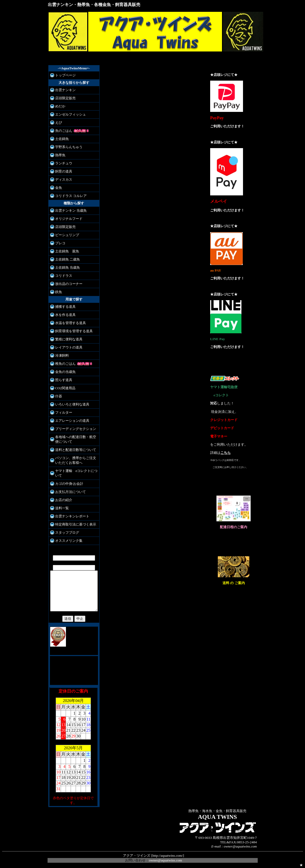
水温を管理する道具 (71, 323)
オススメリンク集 (69, 541)
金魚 (59, 188)
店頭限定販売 (65, 98)
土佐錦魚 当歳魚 (68, 267)
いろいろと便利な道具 (72, 404)
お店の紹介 (64, 500)
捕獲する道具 (65, 307)
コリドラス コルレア (71, 196)
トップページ (65, 75)
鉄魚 (59, 292)
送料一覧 (62, 508)
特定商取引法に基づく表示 (76, 524)
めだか (60, 106)
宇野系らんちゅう (69, 147)
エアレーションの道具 (72, 421)
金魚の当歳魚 (65, 372)
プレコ (60, 243)
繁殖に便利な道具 (69, 339)
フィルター (64, 412)
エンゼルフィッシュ (71, 114)
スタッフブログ (67, 532)
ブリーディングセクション (76, 429)
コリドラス (64, 276)
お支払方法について (71, 492)
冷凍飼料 (62, 355)
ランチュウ (64, 163)
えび (59, 123)
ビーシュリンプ (67, 235)
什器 (59, 396)
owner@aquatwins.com (166, 859)
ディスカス (64, 180)
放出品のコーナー (69, 284)
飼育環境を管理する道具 (74, 331)
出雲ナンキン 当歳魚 (71, 210)
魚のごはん (64, 131)
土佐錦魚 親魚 (67, 251)
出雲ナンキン (65, 90)
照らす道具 (64, 380)
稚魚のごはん (65, 364)
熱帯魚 (60, 155)
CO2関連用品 (65, 388)
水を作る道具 (65, 315)
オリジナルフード (69, 219)
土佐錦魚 (62, 139)
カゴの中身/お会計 (69, 484)
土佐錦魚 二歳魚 (68, 259)
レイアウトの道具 (69, 347)
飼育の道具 (64, 171)
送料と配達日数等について (76, 450)
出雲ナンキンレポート (72, 516)
